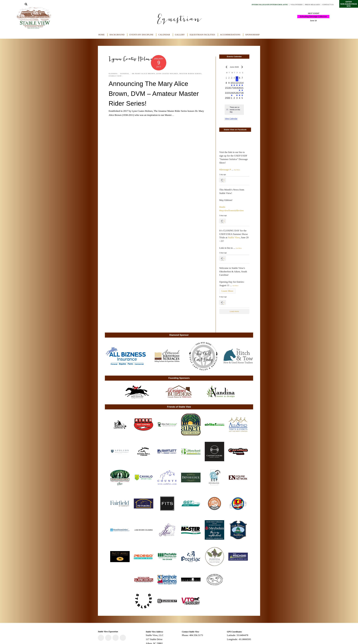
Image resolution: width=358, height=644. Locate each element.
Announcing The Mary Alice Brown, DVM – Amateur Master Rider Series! (158, 93)
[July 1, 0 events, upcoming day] (232, 99)
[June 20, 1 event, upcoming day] (240, 89)
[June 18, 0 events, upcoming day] (234, 89)
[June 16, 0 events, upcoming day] (229, 89)
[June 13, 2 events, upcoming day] (240, 84)
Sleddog (113, 73)
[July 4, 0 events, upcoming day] (240, 99)
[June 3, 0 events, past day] (232, 79)
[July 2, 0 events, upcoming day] (234, 99)
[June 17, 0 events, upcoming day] (232, 89)
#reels (222, 207)
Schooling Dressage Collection (313, 16)
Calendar (164, 35)
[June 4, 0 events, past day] (234, 79)
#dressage (224, 169)
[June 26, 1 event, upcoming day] (237, 94)
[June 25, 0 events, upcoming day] (234, 94)
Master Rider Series (192, 73)
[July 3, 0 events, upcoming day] (237, 99)
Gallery (180, 35)
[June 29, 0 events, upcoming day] (226, 99)
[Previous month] (226, 67)
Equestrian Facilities (202, 35)
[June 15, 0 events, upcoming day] (226, 89)
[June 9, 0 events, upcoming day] (229, 84)
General (125, 73)
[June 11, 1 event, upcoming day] (234, 84)
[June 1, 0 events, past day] (226, 79)
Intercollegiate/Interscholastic (266, 5)
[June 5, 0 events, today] (237, 79)
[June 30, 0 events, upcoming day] (229, 99)
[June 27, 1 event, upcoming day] (240, 94)
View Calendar (231, 119)
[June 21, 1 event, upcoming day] (242, 89)
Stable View (115, 76)
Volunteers (294, 5)
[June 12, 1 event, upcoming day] (237, 84)
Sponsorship (252, 35)
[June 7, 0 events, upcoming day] (242, 79)
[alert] (234, 110)
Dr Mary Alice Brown (144, 73)
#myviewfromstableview (232, 210)
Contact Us (328, 5)
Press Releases (311, 5)
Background (117, 35)
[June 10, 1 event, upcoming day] (232, 84)
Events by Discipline (142, 35)
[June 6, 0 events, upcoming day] (240, 79)
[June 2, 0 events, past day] (229, 79)
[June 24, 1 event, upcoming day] (232, 94)
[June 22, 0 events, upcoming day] (226, 94)
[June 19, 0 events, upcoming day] (237, 89)
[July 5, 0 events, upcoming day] (242, 99)
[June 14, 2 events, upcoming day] (242, 84)
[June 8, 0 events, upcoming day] (226, 84)
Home (101, 35)
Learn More (227, 291)
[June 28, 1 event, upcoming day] (242, 94)
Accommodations (230, 35)
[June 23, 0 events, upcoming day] (229, 94)
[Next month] (242, 67)
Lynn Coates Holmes (168, 73)
